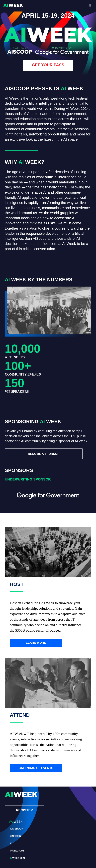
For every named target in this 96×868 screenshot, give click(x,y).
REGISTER (24, 810)
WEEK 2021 (18, 858)
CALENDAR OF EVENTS (36, 768)
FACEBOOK (17, 829)
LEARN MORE (36, 643)
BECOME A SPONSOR (44, 454)
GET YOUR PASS (48, 65)
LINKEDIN (15, 836)
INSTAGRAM (17, 851)
